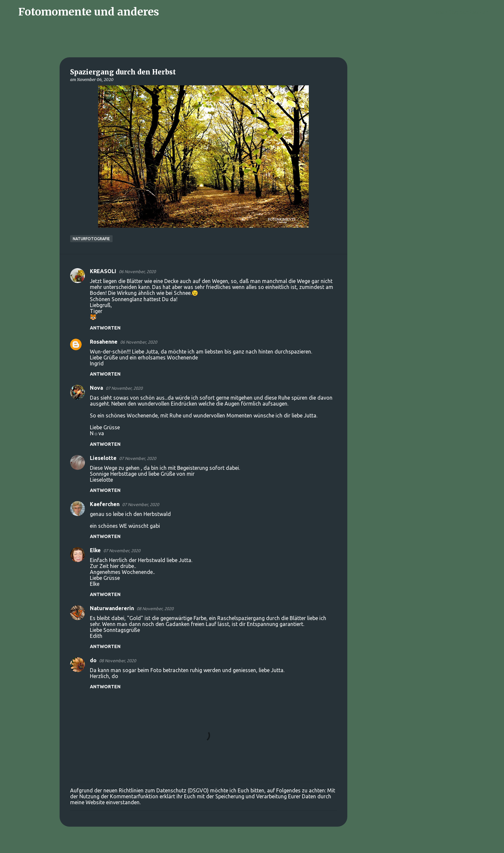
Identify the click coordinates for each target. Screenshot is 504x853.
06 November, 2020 (137, 271)
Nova (96, 388)
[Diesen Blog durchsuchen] (464, 12)
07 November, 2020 (124, 388)
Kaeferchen (105, 504)
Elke (95, 550)
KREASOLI (103, 271)
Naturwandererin (112, 608)
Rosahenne (104, 342)
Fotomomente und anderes (89, 12)
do (93, 660)
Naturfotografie (91, 239)
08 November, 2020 (155, 609)
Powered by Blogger (252, 844)
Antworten (105, 328)
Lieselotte (103, 458)
